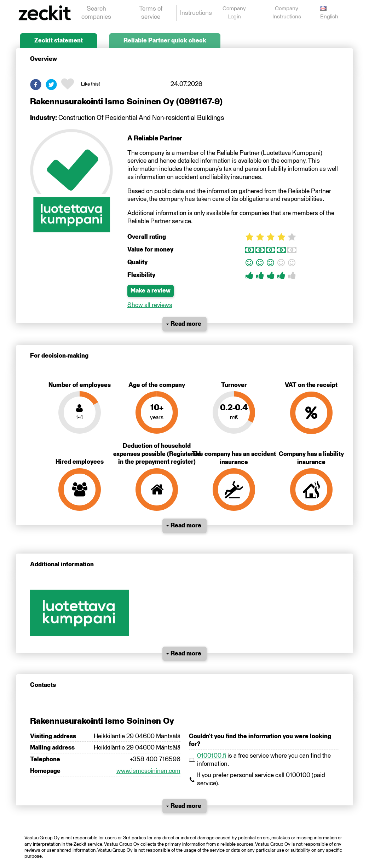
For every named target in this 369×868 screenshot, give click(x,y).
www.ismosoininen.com (148, 771)
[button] (36, 85)
